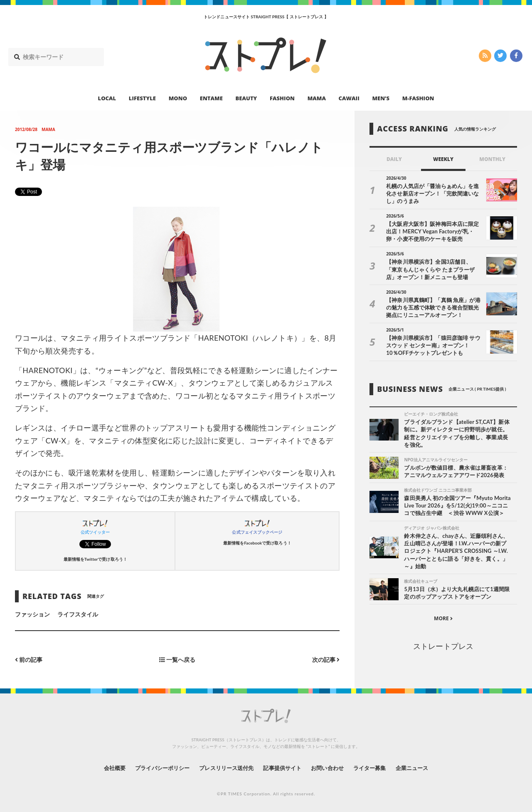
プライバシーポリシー (155, 768)
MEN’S (381, 98)
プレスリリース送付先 (224, 768)
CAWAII (349, 98)
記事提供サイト (283, 768)
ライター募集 (377, 768)
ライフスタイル (78, 614)
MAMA (317, 98)
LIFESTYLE (142, 98)
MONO (178, 98)
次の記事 (326, 660)
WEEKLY (443, 159)
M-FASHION (418, 98)
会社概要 (104, 768)
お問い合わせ (332, 768)
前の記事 (29, 660)
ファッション (32, 614)
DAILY (394, 159)
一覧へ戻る (177, 660)
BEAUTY (246, 98)
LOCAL (107, 98)
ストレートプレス (443, 647)
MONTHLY (492, 159)
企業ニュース (422, 768)
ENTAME (211, 98)
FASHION (282, 98)
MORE (443, 620)
